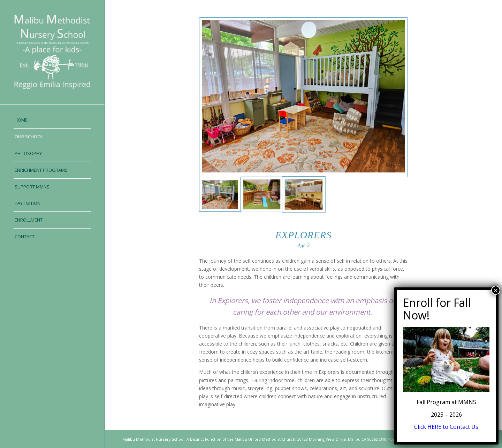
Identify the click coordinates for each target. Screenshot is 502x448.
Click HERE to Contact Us (446, 427)
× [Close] (496, 290)
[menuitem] (52, 120)
